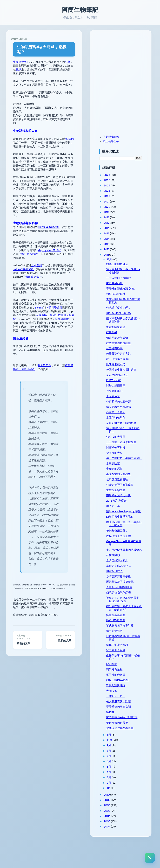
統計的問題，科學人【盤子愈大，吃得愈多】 (127, 629)
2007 (114, 837)
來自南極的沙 (121, 283)
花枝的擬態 (120, 575)
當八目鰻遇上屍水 (124, 580)
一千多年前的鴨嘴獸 (125, 278)
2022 (114, 196)
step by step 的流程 (33, 230)
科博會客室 (25, 295)
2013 (114, 244)
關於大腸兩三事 (123, 389)
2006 (114, 842)
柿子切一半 (120, 519)
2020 (114, 207)
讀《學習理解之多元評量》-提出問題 (127, 271)
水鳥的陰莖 (120, 477)
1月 (116, 814)
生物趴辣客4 (21, 57)
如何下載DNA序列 (124, 703)
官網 (70, 60)
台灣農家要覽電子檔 (125, 596)
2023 (114, 191)
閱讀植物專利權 (123, 457)
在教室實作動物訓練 (125, 343)
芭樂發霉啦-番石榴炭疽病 (127, 742)
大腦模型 (119, 714)
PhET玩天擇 (121, 383)
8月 (116, 777)
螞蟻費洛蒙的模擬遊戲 (127, 601)
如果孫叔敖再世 (123, 294)
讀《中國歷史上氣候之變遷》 (127, 469)
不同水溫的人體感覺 (125, 487)
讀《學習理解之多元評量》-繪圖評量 (127, 320)
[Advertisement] (128, 59)
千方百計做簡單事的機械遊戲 (127, 568)
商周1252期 (44, 333)
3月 (116, 803)
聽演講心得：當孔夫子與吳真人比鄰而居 (127, 540)
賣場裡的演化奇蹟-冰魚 (127, 289)
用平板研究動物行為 (125, 313)
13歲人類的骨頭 (123, 708)
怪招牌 (117, 735)
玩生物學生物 (118, 142)
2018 (114, 217)
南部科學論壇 (38, 283)
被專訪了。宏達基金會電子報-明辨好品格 (127, 619)
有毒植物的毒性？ (124, 378)
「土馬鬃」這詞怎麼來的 (127, 450)
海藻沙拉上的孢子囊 (125, 552)
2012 (114, 249)
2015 (114, 233)
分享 (68, 57)
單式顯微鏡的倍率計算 (127, 648)
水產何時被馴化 (123, 421)
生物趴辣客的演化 (49, 211)
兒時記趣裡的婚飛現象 (127, 498)
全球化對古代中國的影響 (127, 428)
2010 (114, 821)
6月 (116, 787)
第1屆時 (69, 126)
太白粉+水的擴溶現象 (126, 607)
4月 (116, 798)
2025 (114, 180)
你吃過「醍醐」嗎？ (125, 308)
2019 (114, 212)
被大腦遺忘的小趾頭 (125, 724)
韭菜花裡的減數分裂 (125, 405)
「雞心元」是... (122, 719)
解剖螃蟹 (119, 687)
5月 (116, 793)
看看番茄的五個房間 (125, 730)
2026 (114, 175)
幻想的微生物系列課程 (127, 533)
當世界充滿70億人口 (126, 585)
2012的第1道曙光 (123, 514)
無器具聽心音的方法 (125, 354)
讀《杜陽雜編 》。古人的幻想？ (127, 436)
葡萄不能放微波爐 (124, 338)
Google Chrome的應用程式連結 (127, 559)
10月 (117, 766)
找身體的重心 (121, 394)
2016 (114, 228)
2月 (116, 809)
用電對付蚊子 (121, 591)
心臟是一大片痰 (123, 415)
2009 (114, 826)
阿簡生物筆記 (80, 10)
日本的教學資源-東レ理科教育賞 (127, 661)
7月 (116, 782)
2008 (114, 831)
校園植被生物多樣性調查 (127, 371)
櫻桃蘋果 (119, 332)
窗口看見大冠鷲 (123, 673)
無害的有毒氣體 (123, 638)
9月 (116, 772)
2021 (114, 201)
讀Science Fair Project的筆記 (126, 526)
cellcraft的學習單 (23, 245)
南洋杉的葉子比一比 (125, 508)
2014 (114, 239)
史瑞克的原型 (121, 482)
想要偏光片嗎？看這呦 (127, 754)
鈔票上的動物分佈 (124, 264)
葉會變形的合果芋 (124, 749)
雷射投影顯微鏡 (123, 503)
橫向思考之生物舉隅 (125, 410)
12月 (117, 259)
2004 (114, 853)
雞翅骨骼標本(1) (123, 364)
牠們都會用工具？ (124, 547)
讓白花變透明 (121, 654)
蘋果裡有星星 (121, 692)
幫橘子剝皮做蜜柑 (124, 668)
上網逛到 (36, 241)
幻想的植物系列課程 (125, 612)
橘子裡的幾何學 (123, 698)
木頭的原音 (120, 400)
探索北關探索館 (123, 327)
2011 (113, 255)
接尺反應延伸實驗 (124, 492)
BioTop (23, 283)
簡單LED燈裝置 (123, 643)
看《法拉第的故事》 (125, 359)
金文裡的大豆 (121, 463)
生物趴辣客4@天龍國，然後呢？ (46, 47)
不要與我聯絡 (118, 137)
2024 (114, 185)
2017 (114, 223)
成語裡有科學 (121, 348)
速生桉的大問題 (123, 443)
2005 (114, 848)
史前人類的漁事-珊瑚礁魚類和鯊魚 (127, 301)
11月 (116, 761)
